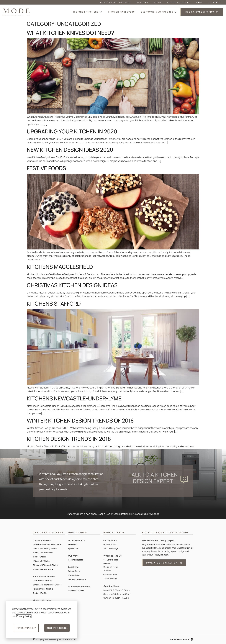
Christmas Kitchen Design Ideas (72, 285)
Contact (215, 2)
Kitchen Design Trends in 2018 (69, 439)
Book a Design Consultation (113, 514)
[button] (87, 12)
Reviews (143, 2)
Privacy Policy (24, 616)
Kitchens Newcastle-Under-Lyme (74, 398)
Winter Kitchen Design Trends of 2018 (80, 420)
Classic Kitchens (42, 540)
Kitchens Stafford (54, 304)
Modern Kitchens (42, 600)
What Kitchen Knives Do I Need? (70, 33)
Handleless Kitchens (44, 576)
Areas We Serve (179, 2)
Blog (158, 2)
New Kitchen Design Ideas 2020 (70, 150)
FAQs (200, 2)
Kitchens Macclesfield (60, 267)
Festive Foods (46, 168)
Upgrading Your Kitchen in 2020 (72, 131)
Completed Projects (115, 2)
